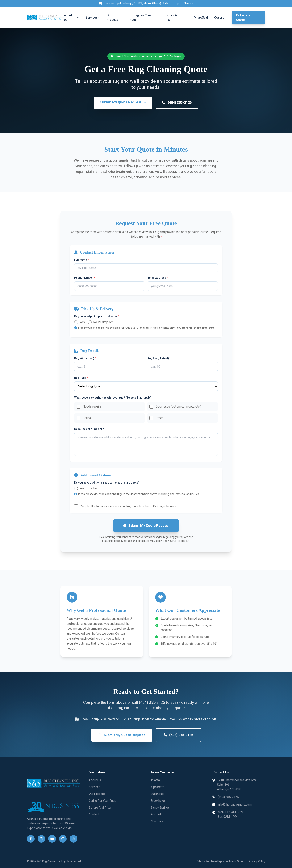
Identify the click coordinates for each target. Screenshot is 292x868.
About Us (72, 18)
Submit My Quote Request (123, 102)
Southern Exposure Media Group (225, 861)
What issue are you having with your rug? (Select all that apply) (113, 398)
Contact (220, 18)
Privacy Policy (257, 862)
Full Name (81, 260)
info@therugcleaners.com (232, 805)
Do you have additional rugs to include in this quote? (107, 483)
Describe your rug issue (89, 429)
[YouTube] (52, 839)
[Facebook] (31, 839)
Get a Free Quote (244, 18)
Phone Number (85, 278)
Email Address (158, 278)
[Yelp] (73, 839)
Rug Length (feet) (159, 358)
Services (93, 18)
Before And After (172, 18)
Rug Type (81, 378)
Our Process (112, 18)
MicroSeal (201, 18)
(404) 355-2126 (177, 103)
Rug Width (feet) (85, 358)
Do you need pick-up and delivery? (97, 316)
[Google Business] (63, 839)
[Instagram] (41, 839)
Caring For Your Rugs (140, 18)
